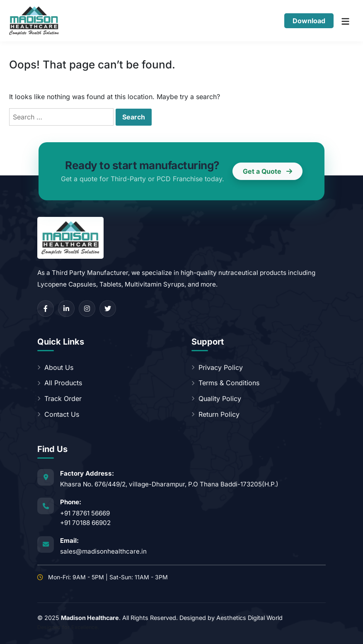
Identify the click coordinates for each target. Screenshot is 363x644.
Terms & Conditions (225, 383)
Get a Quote (267, 171)
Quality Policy (216, 399)
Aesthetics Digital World (249, 618)
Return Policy (215, 414)
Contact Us (58, 414)
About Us (55, 367)
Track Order (59, 399)
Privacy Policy (217, 367)
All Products (60, 383)
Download (309, 21)
